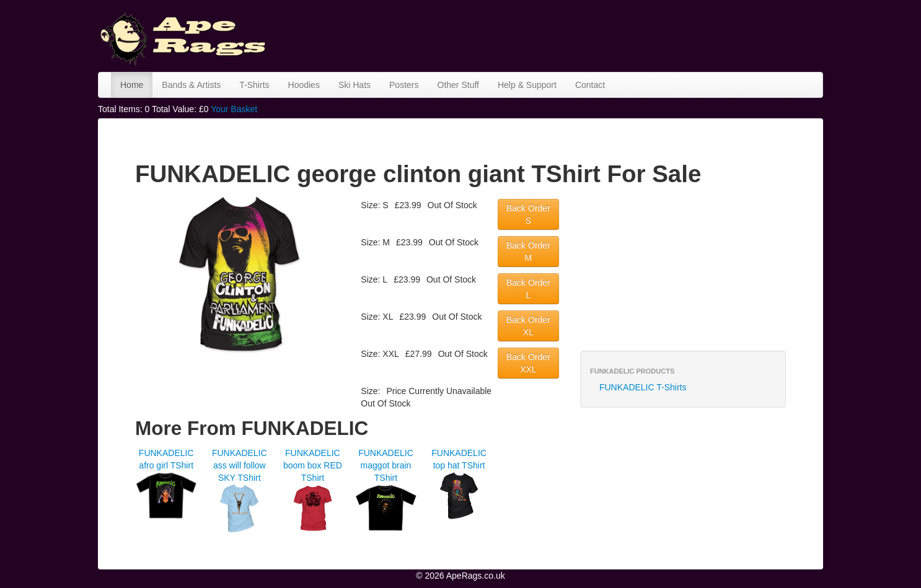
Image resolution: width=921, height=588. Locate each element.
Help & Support (527, 85)
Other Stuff (458, 85)
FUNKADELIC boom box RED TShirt (313, 465)
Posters (404, 85)
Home (132, 85)
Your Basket (234, 109)
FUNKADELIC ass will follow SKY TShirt (240, 465)
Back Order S (528, 214)
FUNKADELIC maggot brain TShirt (386, 465)
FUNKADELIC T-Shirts (643, 387)
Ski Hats (355, 85)
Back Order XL (528, 326)
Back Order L (528, 289)
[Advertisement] (597, 34)
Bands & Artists (191, 85)
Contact (590, 85)
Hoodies (304, 85)
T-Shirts (254, 85)
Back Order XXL (528, 363)
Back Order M (528, 252)
